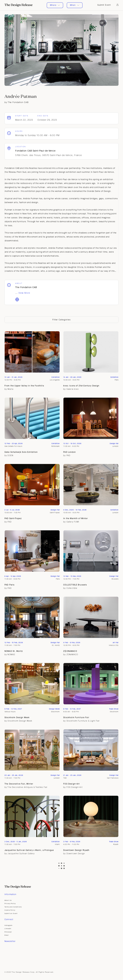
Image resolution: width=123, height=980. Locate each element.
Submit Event (104, 5)
